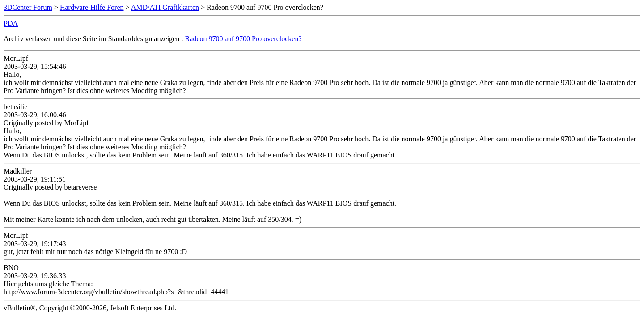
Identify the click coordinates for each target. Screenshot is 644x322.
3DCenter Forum (28, 7)
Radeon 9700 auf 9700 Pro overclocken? (244, 39)
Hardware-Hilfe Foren (92, 7)
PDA (11, 23)
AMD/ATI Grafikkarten (165, 7)
